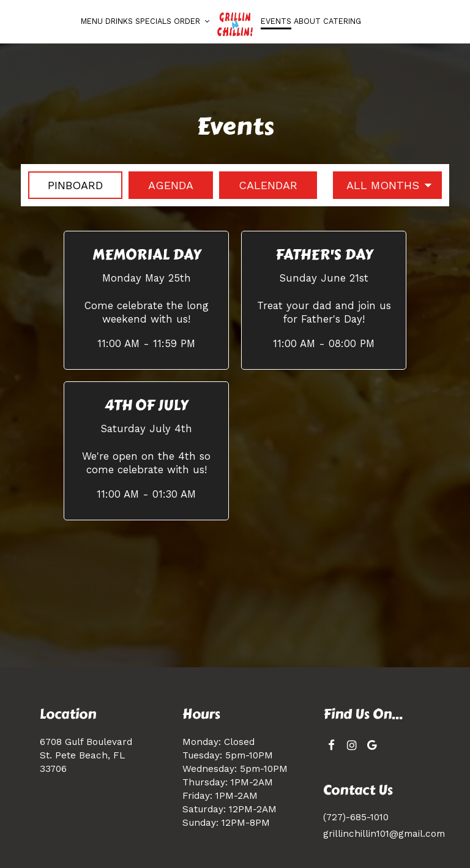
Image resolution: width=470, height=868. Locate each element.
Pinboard (65, 185)
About (307, 21)
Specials (153, 21)
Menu (92, 21)
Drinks (119, 21)
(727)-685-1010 (356, 817)
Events (276, 21)
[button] (146, 300)
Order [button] (192, 21)
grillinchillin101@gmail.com (384, 834)
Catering (342, 21)
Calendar (258, 185)
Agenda (161, 185)
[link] (235, 24)
